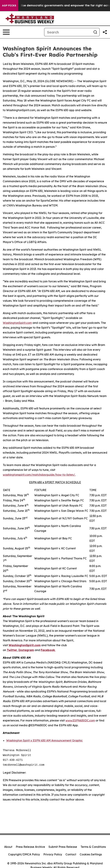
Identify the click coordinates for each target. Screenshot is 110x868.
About (8, 847)
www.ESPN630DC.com (80, 720)
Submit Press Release (63, 847)
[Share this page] (105, 32)
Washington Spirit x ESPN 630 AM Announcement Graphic (44, 740)
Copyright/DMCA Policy (24, 854)
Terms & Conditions (93, 847)
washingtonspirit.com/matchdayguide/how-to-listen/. (39, 475)
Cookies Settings (91, 854)
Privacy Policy (53, 854)
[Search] (68, 32)
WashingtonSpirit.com (17, 323)
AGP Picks (9, 6)
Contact (71, 854)
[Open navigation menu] (6, 32)
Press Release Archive (30, 847)
